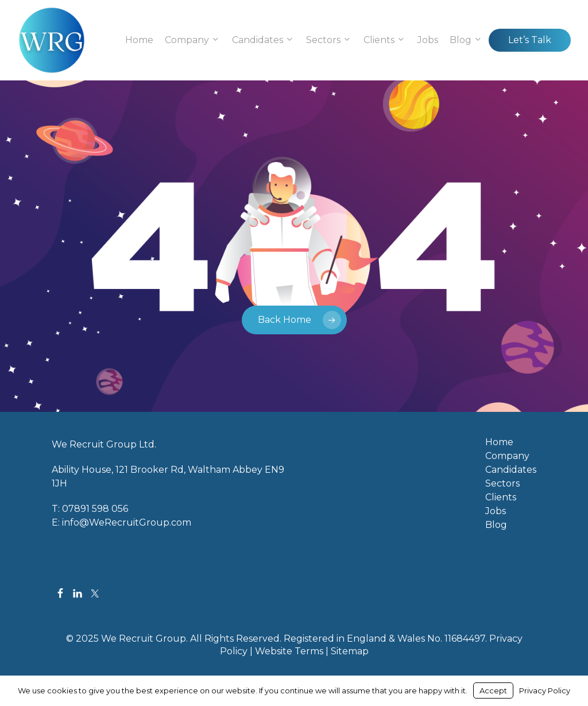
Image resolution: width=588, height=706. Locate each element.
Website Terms (289, 651)
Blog (496, 525)
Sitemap (350, 651)
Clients (501, 497)
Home (499, 442)
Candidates (511, 470)
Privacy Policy (545, 690)
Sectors (502, 484)
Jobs (496, 511)
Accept (493, 690)
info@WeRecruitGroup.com (127, 522)
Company (507, 456)
